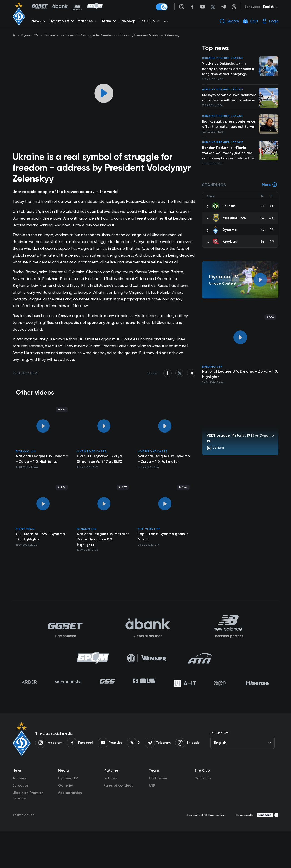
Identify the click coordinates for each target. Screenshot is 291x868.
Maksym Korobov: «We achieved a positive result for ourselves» (227, 102)
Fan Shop (128, 22)
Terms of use (24, 852)
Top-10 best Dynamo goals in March (163, 569)
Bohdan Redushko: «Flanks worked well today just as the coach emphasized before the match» (228, 161)
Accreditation (70, 829)
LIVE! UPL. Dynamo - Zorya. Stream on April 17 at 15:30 (100, 491)
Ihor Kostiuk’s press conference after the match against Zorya (229, 131)
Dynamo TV (30, 35)
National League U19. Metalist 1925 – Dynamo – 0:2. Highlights (103, 572)
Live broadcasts (92, 483)
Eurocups (20, 822)
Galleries (66, 822)
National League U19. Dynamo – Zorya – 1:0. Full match (164, 491)
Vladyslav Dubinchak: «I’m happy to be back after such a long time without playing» (229, 70)
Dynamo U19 (26, 483)
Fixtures (110, 815)
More (270, 193)
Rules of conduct (118, 822)
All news (19, 815)
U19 (152, 822)
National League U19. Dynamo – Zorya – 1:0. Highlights (42, 491)
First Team (25, 561)
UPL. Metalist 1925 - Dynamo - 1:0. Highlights (42, 569)
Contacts (203, 815)
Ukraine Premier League (223, 59)
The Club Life (149, 561)
